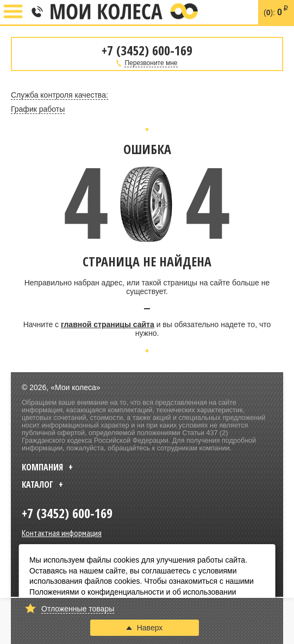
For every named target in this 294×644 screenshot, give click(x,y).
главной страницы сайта (108, 324)
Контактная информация (62, 533)
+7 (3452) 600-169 (36, 12)
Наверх (145, 628)
